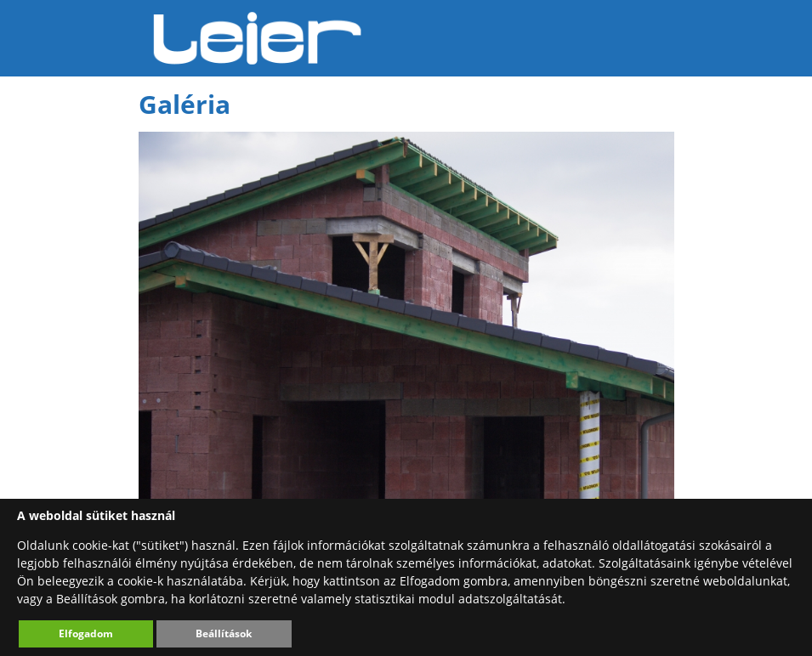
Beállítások (224, 633)
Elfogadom (86, 633)
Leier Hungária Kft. (258, 38)
